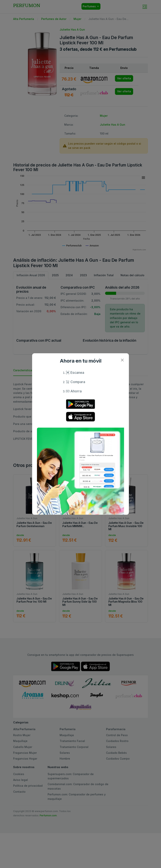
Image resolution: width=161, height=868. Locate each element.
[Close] (122, 360)
